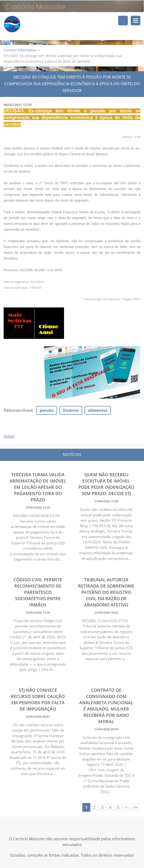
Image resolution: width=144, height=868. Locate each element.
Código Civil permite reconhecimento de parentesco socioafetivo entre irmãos (38, 592)
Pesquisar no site (123, 21)
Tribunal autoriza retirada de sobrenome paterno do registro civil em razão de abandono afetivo (106, 592)
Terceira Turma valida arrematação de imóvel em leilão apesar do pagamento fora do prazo (38, 487)
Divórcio (71, 411)
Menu (136, 21)
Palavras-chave (18, 411)
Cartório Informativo (20, 50)
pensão (47, 411)
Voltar (9, 436)
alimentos (98, 411)
